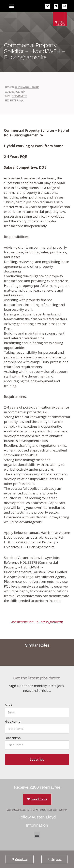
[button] (12, 6)
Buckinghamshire (27, 87)
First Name (13, 722)
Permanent (19, 96)
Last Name (13, 738)
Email (9, 705)
